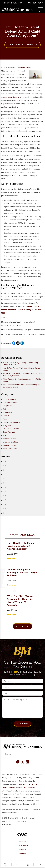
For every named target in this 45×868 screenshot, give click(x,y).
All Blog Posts (23, 626)
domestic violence (12, 97)
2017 (4, 500)
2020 (4, 487)
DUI (4, 409)
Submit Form (23, 724)
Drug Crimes (8, 406)
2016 (4, 504)
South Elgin (23, 784)
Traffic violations (9, 439)
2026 (4, 461)
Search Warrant (9, 432)
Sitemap (22, 854)
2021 (4, 483)
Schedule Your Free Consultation (23, 45)
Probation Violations (11, 429)
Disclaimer (23, 842)
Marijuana (7, 425)
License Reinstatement (12, 422)
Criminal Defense (9, 399)
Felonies (6, 416)
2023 (4, 474)
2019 (4, 492)
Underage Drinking (10, 442)
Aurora (32, 784)
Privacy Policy (23, 846)
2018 (4, 496)
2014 (4, 513)
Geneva (12, 788)
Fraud (5, 419)
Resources (23, 850)
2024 (4, 470)
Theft (5, 435)
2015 (4, 509)
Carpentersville (29, 788)
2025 (4, 466)
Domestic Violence (25, 67)
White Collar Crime (10, 448)
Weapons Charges (10, 445)
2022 (4, 479)
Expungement (8, 412)
